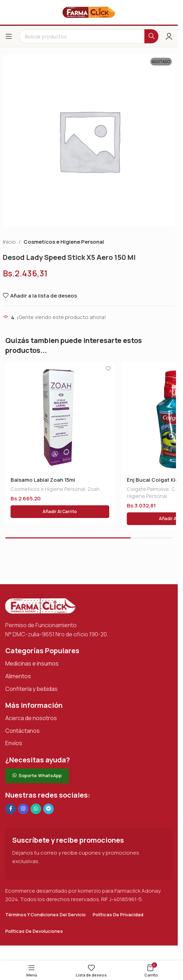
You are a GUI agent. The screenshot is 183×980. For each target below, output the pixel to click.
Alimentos (18, 676)
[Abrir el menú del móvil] (9, 36)
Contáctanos (22, 731)
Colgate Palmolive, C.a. (153, 489)
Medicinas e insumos (32, 663)
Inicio (9, 242)
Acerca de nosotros (31, 718)
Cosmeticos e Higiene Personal (64, 242)
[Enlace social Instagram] (23, 809)
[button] (60, 512)
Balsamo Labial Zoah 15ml (43, 480)
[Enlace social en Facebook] (11, 809)
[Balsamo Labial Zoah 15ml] (60, 417)
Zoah (94, 489)
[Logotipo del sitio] (89, 12)
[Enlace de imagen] (40, 606)
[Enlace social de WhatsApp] (36, 809)
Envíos (14, 743)
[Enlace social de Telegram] (48, 809)
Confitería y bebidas (31, 689)
